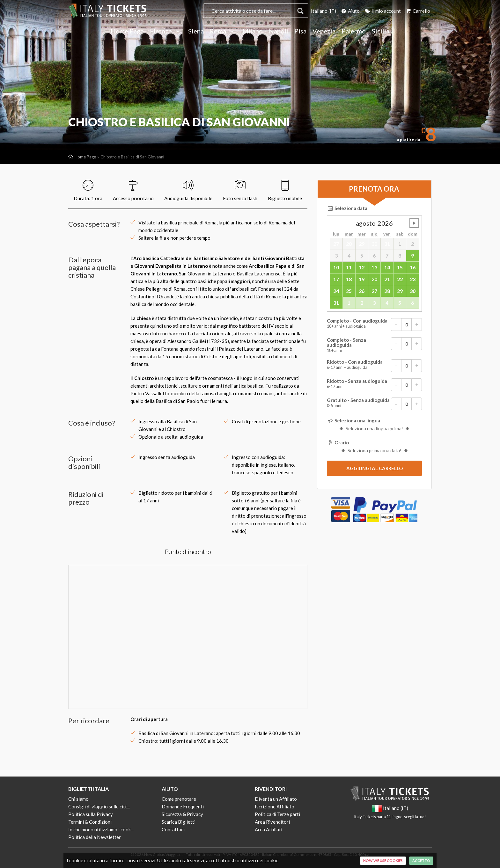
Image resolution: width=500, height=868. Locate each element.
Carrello (418, 11)
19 (362, 279)
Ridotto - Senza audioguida (374, 385)
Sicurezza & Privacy (182, 814)
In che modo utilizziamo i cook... (101, 829)
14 (387, 267)
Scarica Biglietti (179, 822)
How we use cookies (383, 861)
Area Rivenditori (272, 822)
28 (387, 291)
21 (387, 279)
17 (336, 279)
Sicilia (381, 31)
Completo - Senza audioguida (374, 345)
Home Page (127, 31)
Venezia (324, 31)
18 (349, 279)
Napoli (279, 31)
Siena (196, 31)
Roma (223, 31)
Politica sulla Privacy (91, 814)
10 (336, 267)
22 (400, 279)
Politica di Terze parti (277, 814)
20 (374, 279)
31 (336, 303)
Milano (253, 31)
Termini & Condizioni (90, 822)
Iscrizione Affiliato (275, 806)
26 (362, 291)
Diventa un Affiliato (276, 799)
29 (400, 291)
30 (413, 291)
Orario (338, 442)
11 (349, 267)
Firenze (166, 31)
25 (349, 291)
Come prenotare (179, 799)
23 (413, 279)
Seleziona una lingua (353, 420)
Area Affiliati (268, 829)
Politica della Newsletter (95, 837)
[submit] (374, 468)
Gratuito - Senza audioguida (374, 404)
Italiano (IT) (324, 11)
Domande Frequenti (183, 806)
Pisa (300, 31)
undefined (414, 223)
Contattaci (173, 829)
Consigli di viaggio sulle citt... (99, 806)
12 (362, 267)
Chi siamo (78, 799)
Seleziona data (347, 208)
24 (336, 291)
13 (374, 267)
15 (400, 267)
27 (374, 291)
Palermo (354, 31)
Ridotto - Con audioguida (374, 366)
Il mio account (382, 11)
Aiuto (350, 11)
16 (413, 267)
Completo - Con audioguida (374, 325)
